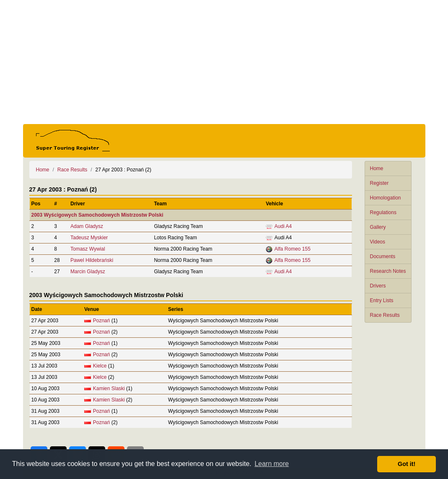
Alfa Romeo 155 (293, 249)
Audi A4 (283, 226)
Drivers (378, 286)
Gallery (378, 227)
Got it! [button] (407, 464)
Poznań (102, 321)
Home (377, 168)
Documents (383, 256)
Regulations (383, 212)
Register (379, 183)
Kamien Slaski (109, 388)
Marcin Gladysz (88, 272)
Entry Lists (382, 300)
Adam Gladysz (87, 226)
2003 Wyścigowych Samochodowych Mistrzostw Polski (97, 215)
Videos (378, 242)
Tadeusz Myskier (89, 238)
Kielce (100, 366)
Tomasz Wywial (88, 249)
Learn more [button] (272, 464)
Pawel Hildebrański (92, 260)
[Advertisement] (224, 62)
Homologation (386, 198)
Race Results (385, 315)
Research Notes (388, 271)
